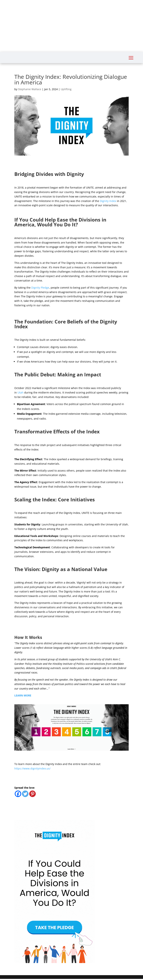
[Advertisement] (71, 26)
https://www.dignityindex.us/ (32, 768)
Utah (20, 392)
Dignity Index (108, 201)
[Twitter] (25, 794)
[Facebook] (18, 794)
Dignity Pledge (40, 288)
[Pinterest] (32, 794)
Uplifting (66, 89)
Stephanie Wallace (30, 89)
